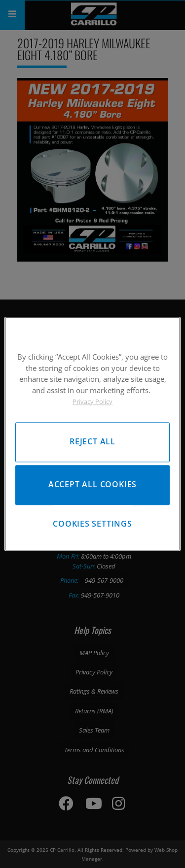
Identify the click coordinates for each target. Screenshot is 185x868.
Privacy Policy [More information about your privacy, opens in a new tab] (92, 401)
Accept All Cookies (92, 485)
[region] (92, 434)
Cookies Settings (92, 524)
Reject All (92, 442)
